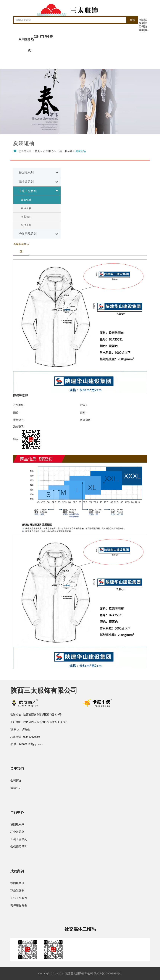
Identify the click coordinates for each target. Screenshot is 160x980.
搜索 (132, 20)
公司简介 (16, 780)
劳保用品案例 (19, 905)
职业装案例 (17, 890)
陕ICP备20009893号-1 (108, 973)
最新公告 (16, 788)
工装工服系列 (64, 151)
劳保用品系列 (19, 847)
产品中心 (48, 151)
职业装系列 (17, 832)
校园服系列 (17, 824)
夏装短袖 (81, 151)
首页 (37, 151)
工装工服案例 (19, 898)
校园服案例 (17, 883)
